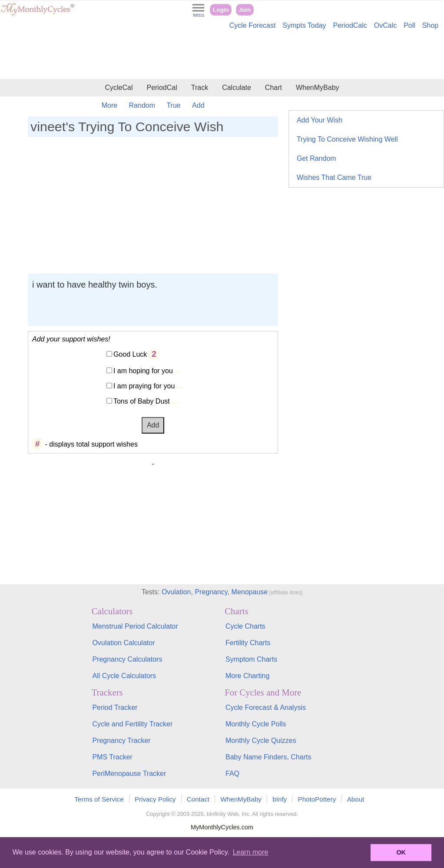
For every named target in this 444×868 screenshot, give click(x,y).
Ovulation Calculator (123, 643)
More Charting (247, 676)
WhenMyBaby (318, 88)
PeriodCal (162, 88)
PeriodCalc (350, 25)
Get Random (316, 158)
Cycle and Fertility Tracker (132, 724)
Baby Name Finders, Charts (268, 757)
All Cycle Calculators (124, 676)
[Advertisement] (222, 56)
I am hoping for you (143, 371)
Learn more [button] (251, 852)
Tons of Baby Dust (142, 401)
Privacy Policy (155, 799)
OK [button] (401, 852)
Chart (273, 88)
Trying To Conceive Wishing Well (347, 139)
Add (198, 105)
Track (200, 88)
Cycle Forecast (253, 25)
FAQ (232, 774)
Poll (409, 25)
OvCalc (385, 25)
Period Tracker (115, 707)
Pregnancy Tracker (121, 740)
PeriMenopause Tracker (129, 774)
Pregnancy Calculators (127, 659)
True (173, 105)
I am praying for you (144, 386)
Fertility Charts (248, 643)
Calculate (237, 88)
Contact (198, 799)
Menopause (250, 592)
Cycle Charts (245, 626)
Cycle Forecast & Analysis (266, 707)
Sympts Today (304, 25)
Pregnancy (211, 592)
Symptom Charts (251, 659)
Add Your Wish (320, 120)
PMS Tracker (112, 757)
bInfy (280, 799)
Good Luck (130, 354)
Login (221, 10)
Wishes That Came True (334, 177)
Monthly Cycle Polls (256, 724)
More (109, 105)
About (356, 799)
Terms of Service (99, 799)
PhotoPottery (317, 799)
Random (142, 105)
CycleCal (119, 88)
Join (245, 10)
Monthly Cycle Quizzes (261, 740)
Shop (430, 25)
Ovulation (176, 592)
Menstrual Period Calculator (135, 626)
